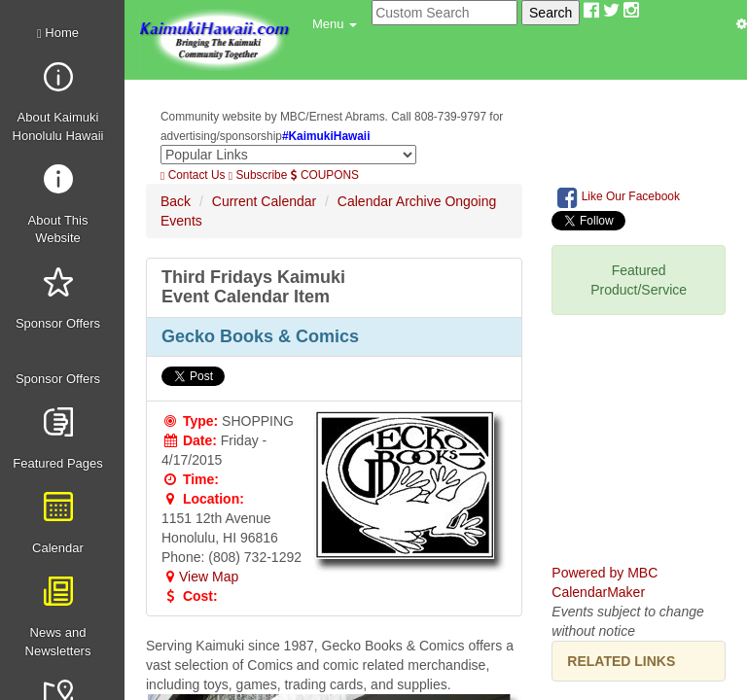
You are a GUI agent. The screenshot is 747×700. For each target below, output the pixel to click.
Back (176, 201)
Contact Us (193, 175)
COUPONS (325, 175)
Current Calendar (264, 201)
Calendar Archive (390, 201)
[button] (335, 24)
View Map (200, 577)
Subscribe (258, 175)
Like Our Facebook (619, 197)
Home (58, 33)
